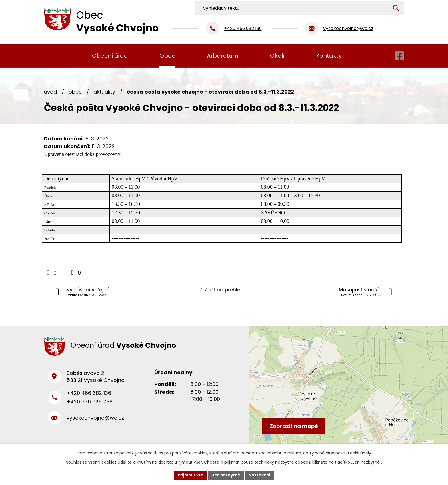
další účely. (361, 452)
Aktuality (104, 92)
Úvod (50, 92)
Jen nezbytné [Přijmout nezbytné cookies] (226, 475)
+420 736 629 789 (90, 405)
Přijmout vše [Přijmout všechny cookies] (188, 475)
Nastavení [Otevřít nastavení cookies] (262, 475)
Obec (75, 92)
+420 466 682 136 (89, 396)
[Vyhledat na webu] (366, 7)
